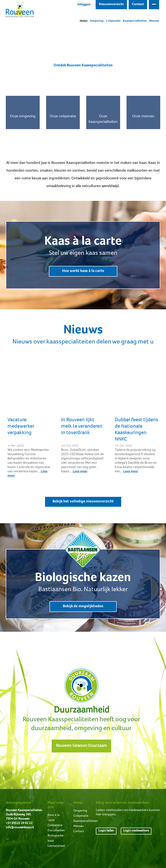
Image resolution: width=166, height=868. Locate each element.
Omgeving (97, 21)
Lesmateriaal (56, 846)
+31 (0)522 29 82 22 (19, 823)
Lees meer (80, 472)
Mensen (154, 21)
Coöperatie (113, 21)
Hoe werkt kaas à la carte (83, 271)
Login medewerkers (136, 831)
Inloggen (84, 5)
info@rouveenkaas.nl (20, 828)
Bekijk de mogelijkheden (83, 606)
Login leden (106, 831)
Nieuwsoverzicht (111, 5)
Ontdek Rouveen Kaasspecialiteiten (83, 66)
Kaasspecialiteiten (135, 21)
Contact (138, 5)
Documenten (56, 831)
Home (84, 21)
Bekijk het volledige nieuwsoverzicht (83, 502)
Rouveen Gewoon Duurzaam (81, 746)
